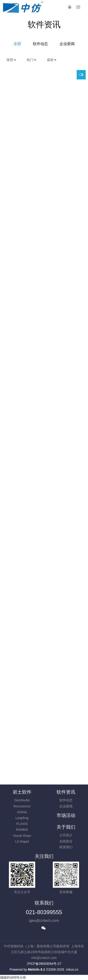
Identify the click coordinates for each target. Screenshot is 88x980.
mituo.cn (72, 969)
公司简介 (66, 835)
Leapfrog (22, 818)
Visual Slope (22, 836)
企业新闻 (67, 44)
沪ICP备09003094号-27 (44, 964)
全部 (17, 44)
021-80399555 (44, 912)
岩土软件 (22, 792)
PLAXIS (22, 824)
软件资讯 (66, 792)
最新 (52, 60)
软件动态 (40, 44)
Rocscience (22, 806)
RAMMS (22, 830)
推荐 (11, 60)
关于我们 (66, 827)
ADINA (22, 812)
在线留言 (66, 841)
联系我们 (66, 847)
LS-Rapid (22, 842)
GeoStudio (22, 800)
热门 (32, 60)
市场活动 (66, 815)
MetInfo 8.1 (36, 969)
